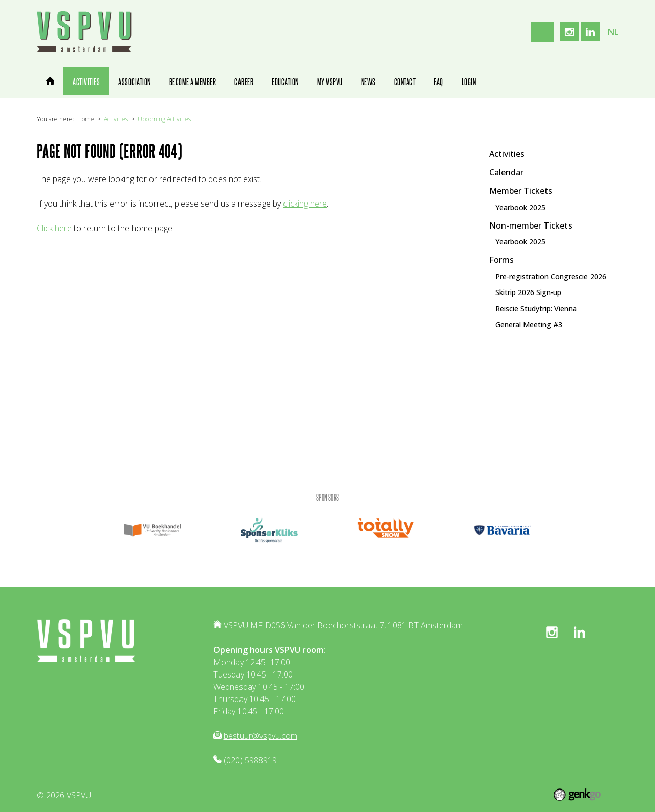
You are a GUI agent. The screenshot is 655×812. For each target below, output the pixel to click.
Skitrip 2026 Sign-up (528, 292)
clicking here (305, 204)
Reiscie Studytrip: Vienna (536, 308)
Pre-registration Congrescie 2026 (551, 276)
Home (86, 119)
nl (613, 32)
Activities (116, 119)
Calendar (506, 172)
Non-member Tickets (531, 225)
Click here (54, 228)
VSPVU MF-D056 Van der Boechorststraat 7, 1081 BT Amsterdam (343, 625)
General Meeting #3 (529, 325)
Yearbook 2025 (520, 207)
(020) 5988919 (250, 760)
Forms (501, 259)
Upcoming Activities (164, 119)
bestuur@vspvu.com (260, 736)
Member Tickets (521, 190)
